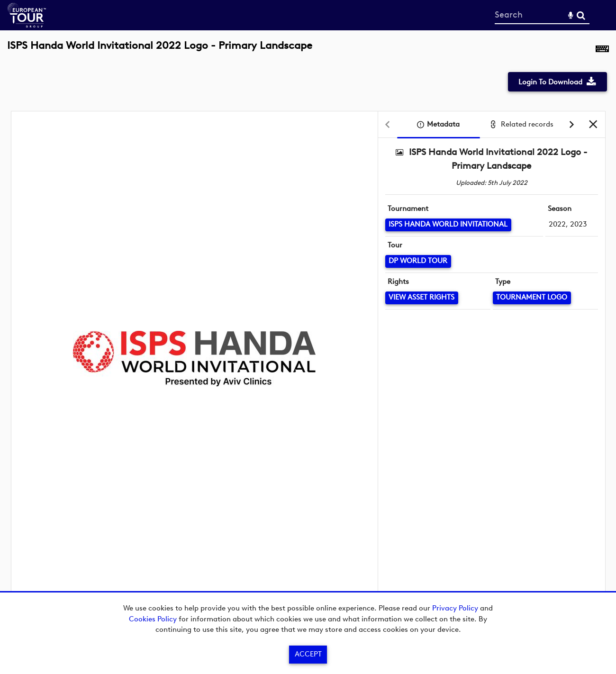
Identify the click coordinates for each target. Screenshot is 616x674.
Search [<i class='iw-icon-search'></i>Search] (581, 15)
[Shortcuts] (602, 51)
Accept (308, 654)
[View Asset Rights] (422, 298)
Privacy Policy (455, 608)
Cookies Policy (153, 619)
